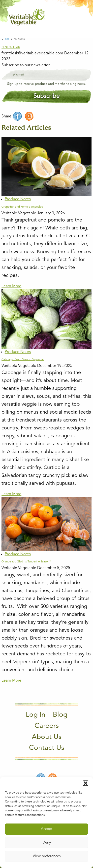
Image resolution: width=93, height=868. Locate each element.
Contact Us (47, 748)
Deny (47, 843)
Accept (47, 829)
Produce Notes (18, 199)
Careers (47, 726)
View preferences (47, 856)
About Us (47, 737)
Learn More (11, 286)
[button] (86, 783)
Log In (36, 715)
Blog (7, 39)
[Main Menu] (81, 17)
